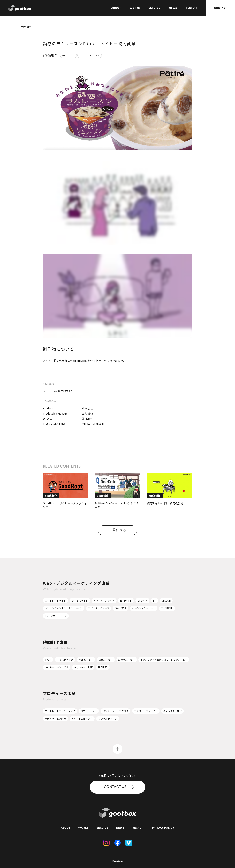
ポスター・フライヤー (146, 711)
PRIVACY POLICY (163, 828)
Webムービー (68, 55)
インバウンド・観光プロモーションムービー (164, 660)
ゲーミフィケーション (144, 608)
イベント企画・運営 (82, 719)
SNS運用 (166, 601)
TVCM (48, 660)
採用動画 (103, 667)
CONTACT (220, 8)
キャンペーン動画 (83, 667)
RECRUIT (192, 8)
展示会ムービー (127, 660)
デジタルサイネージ (99, 608)
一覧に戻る (118, 530)
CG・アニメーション (56, 616)
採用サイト (126, 601)
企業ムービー (106, 660)
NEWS (173, 8)
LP (155, 601)
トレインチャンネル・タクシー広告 (64, 608)
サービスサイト (80, 601)
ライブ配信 (121, 608)
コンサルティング (108, 719)
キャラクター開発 (172, 711)
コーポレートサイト (55, 601)
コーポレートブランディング (60, 711)
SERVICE (154, 8)
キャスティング (65, 660)
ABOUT (116, 8)
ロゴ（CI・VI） (89, 711)
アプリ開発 (167, 608)
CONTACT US (119, 787)
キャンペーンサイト (104, 601)
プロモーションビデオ (90, 55)
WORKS (135, 8)
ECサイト (142, 601)
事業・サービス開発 (55, 719)
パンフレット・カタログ (116, 711)
